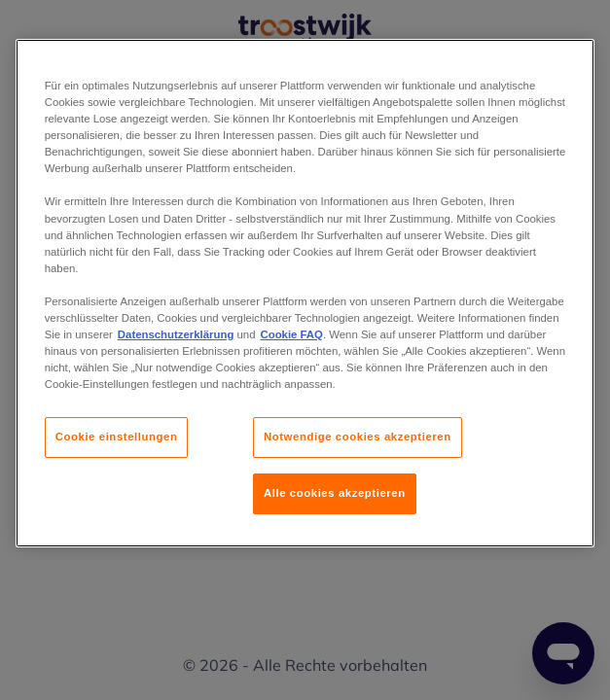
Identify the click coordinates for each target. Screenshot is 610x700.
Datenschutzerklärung (176, 334)
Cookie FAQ (291, 334)
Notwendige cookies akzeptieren (358, 437)
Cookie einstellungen (117, 437)
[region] (305, 293)
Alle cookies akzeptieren (335, 493)
